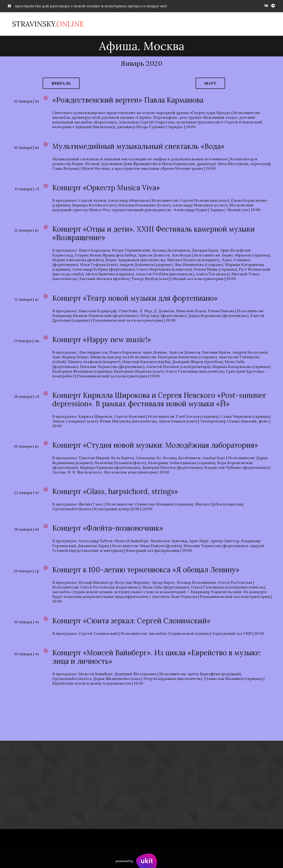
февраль (61, 83)
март (210, 83)
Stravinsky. (48, 24)
